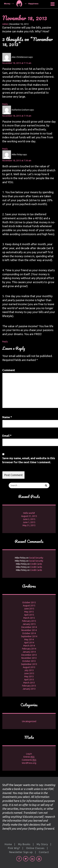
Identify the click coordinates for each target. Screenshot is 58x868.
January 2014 (29, 652)
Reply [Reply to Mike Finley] (5, 342)
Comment (9, 370)
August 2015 (29, 606)
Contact (44, 852)
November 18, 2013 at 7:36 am (17, 161)
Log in (29, 754)
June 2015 (29, 609)
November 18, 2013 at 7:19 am (17, 116)
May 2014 (29, 639)
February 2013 (29, 686)
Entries (29, 757)
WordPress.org (29, 763)
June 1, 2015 (29, 522)
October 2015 (29, 602)
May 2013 (29, 676)
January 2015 (29, 624)
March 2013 (29, 683)
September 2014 (29, 636)
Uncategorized (29, 721)
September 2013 (29, 664)
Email (7, 436)
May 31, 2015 (29, 525)
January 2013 (29, 689)
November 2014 (29, 630)
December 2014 (29, 627)
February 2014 (29, 649)
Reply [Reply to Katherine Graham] (5, 149)
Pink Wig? (14, 848)
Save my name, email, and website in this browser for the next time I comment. (29, 460)
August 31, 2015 (29, 516)
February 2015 (29, 621)
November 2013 (29, 658)
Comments (29, 760)
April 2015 (29, 615)
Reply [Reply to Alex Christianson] (5, 104)
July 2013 (29, 670)
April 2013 (29, 680)
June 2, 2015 (29, 519)
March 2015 (29, 618)
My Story (42, 844)
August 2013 (29, 667)
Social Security (36, 558)
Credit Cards (36, 564)
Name (7, 417)
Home (8, 844)
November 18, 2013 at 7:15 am (17, 63)
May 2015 (29, 612)
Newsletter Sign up (21, 852)
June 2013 (29, 673)
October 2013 (29, 661)
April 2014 (29, 643)
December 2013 (29, 655)
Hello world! (29, 513)
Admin (5, 24)
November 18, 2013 (25, 18)
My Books (24, 844)
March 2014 (29, 646)
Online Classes (35, 848)
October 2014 (29, 633)
